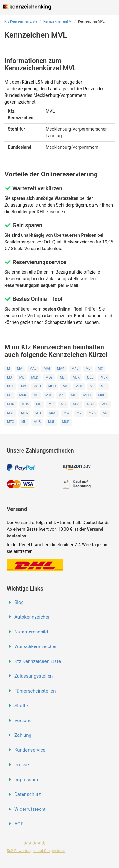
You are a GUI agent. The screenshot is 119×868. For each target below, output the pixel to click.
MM (48, 395)
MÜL (51, 422)
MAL (75, 369)
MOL (102, 395)
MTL (39, 413)
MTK (24, 413)
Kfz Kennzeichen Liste (21, 21)
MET (10, 386)
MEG (49, 377)
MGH (37, 386)
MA (20, 369)
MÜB (37, 422)
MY (79, 413)
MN (61, 395)
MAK (61, 369)
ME (22, 377)
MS (63, 404)
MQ (39, 404)
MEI (63, 377)
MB (88, 369)
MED (35, 377)
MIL (104, 386)
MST (10, 413)
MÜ (24, 422)
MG (23, 386)
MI (92, 386)
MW (66, 413)
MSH (91, 404)
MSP (105, 404)
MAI (47, 369)
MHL (79, 386)
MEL (90, 377)
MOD (87, 395)
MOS (26, 404)
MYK (92, 413)
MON (11, 404)
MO (74, 395)
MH (66, 386)
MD (10, 377)
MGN (52, 386)
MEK (76, 377)
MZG (10, 422)
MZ (105, 413)
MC (100, 369)
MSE (76, 404)
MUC (53, 413)
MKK (23, 395)
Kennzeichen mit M (58, 21)
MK (10, 395)
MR (51, 404)
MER (104, 377)
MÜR (66, 422)
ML (36, 395)
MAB (33, 369)
